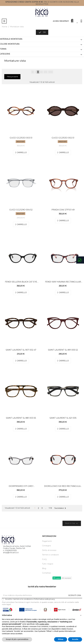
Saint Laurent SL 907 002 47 (21, 350)
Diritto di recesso (49, 550)
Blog (44, 568)
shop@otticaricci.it (11, 553)
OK (42, 32)
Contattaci (46, 573)
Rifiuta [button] (61, 639)
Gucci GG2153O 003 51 (21, 138)
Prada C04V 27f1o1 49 (63, 210)
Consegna (46, 546)
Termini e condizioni (50, 555)
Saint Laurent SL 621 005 (63, 418)
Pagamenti (47, 541)
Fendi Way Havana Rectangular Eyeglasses (63, 282)
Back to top (72, 523)
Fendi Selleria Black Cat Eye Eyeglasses (21, 282)
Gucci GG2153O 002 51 (63, 138)
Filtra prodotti (12, 77)
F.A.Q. (44, 559)
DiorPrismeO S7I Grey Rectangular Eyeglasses (21, 486)
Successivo (61, 508)
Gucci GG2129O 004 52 (21, 210)
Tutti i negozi (48, 564)
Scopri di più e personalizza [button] (17, 639)
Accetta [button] (75, 639)
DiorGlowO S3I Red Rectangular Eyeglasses (63, 486)
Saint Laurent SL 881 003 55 (21, 418)
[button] (81, 615)
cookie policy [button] (44, 624)
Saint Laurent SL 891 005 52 (63, 350)
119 (50, 508)
